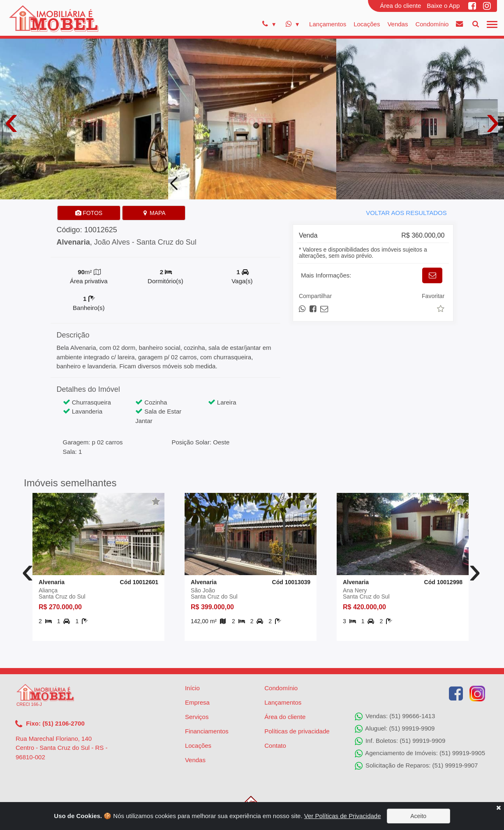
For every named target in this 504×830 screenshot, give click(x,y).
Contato (275, 746)
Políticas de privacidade (297, 731)
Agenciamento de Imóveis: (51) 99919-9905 (420, 754)
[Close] (498, 808)
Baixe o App (443, 6)
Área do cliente (400, 6)
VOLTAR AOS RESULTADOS (406, 213)
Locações (367, 24)
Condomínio (432, 24)
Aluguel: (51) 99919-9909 (395, 729)
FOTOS (89, 213)
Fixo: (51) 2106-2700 (50, 724)
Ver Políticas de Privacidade (343, 816)
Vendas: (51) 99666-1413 (395, 717)
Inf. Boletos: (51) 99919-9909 (400, 741)
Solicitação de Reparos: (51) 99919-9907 (416, 766)
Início (192, 688)
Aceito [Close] (418, 816)
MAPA (154, 213)
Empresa (197, 702)
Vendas (398, 24)
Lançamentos (328, 24)
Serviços (197, 717)
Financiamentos (207, 731)
